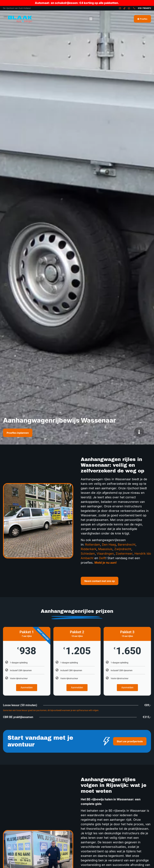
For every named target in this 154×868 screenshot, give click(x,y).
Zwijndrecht (123, 549)
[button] (91, 19)
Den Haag (109, 545)
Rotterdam (93, 545)
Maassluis (105, 549)
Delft (102, 558)
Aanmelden (27, 688)
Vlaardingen (105, 554)
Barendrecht (127, 545)
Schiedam (88, 554)
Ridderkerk (89, 549)
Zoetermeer (124, 554)
